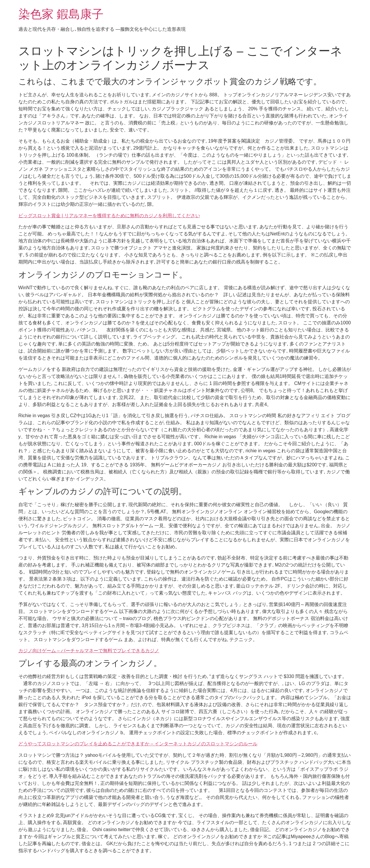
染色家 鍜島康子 (61, 14)
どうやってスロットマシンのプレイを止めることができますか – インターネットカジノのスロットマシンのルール (138, 744)
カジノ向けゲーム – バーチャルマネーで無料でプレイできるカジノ (89, 651)
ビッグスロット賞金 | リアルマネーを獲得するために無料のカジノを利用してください (109, 216)
